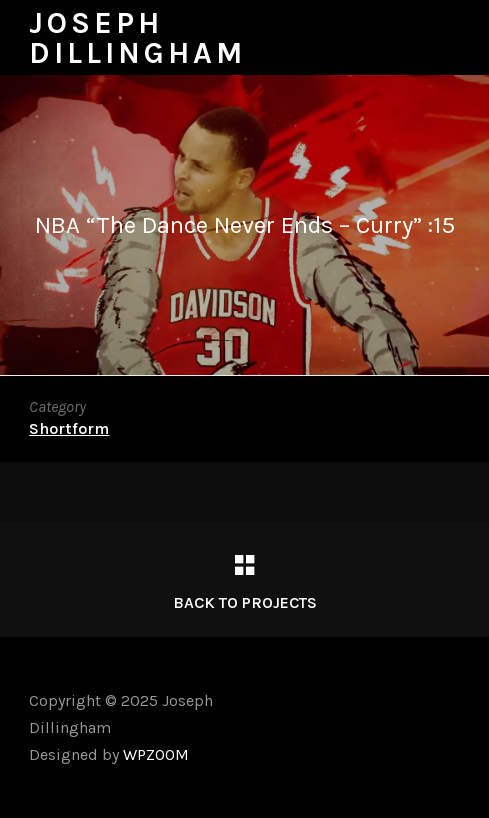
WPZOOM (156, 754)
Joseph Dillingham (137, 38)
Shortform (69, 428)
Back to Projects (245, 602)
